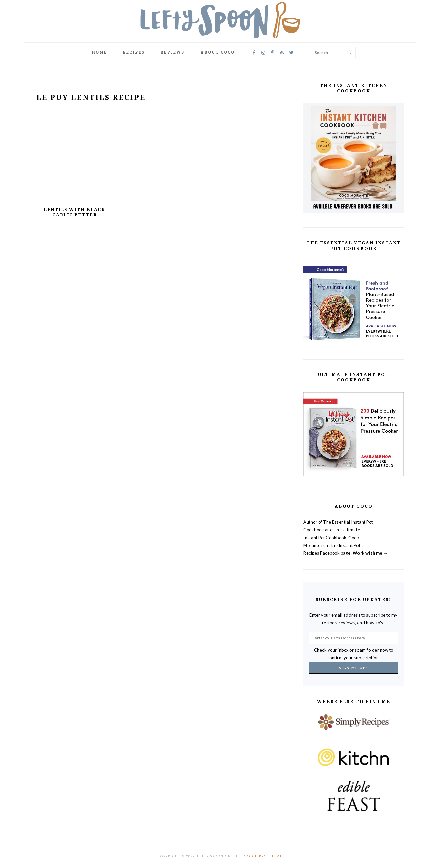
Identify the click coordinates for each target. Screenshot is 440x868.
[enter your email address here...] (353, 638)
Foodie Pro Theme (262, 856)
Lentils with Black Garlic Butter (74, 212)
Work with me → (370, 553)
